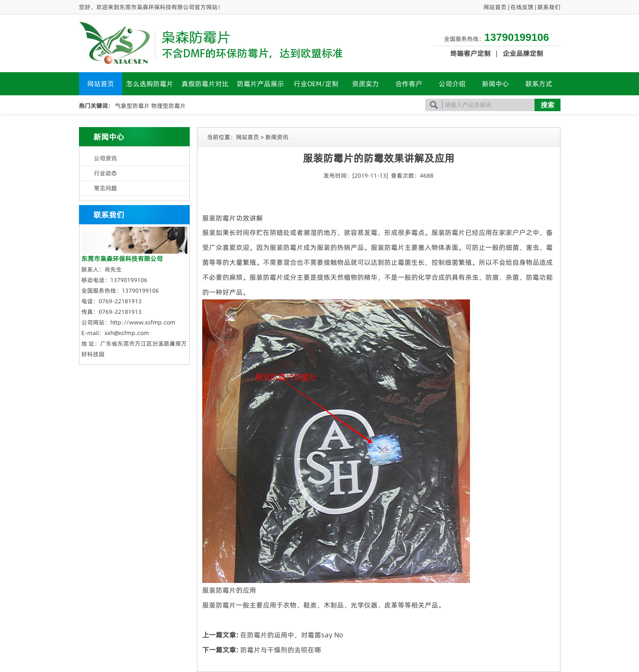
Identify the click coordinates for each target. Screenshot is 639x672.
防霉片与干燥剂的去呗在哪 (281, 650)
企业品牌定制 (523, 53)
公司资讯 (105, 158)
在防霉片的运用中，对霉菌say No (292, 635)
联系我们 (549, 7)
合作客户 (409, 84)
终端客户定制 (470, 53)
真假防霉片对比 (205, 84)
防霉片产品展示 (261, 84)
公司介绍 (452, 84)
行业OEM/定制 (316, 84)
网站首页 (495, 7)
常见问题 (105, 188)
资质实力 (365, 84)
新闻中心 (496, 84)
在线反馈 (522, 7)
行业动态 (105, 173)
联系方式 (539, 84)
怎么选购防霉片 (150, 84)
